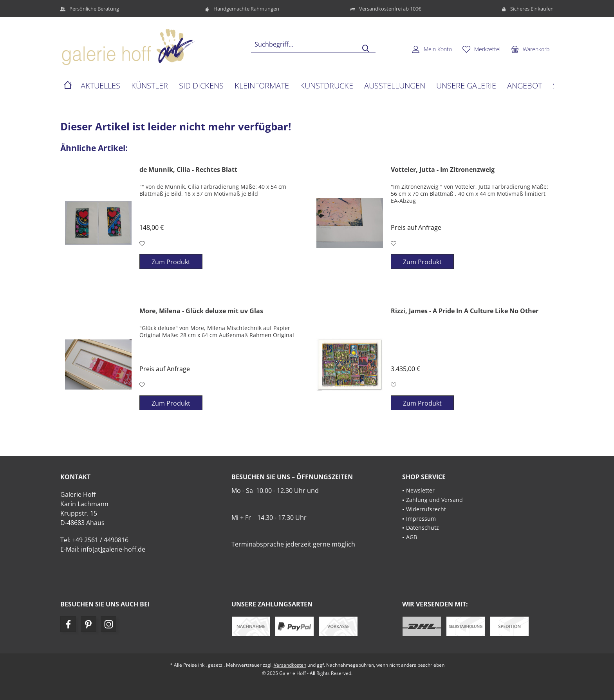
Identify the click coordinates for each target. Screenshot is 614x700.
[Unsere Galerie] (466, 86)
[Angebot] (525, 86)
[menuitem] (530, 49)
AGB (412, 537)
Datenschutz (423, 528)
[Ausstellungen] (395, 86)
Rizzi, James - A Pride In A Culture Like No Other (465, 311)
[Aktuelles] (100, 86)
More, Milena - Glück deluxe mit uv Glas (201, 311)
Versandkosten (290, 665)
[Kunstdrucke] (327, 86)
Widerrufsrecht (426, 509)
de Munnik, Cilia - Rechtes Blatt (188, 170)
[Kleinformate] (262, 86)
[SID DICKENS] (201, 86)
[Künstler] (150, 86)
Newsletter (420, 490)
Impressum (421, 519)
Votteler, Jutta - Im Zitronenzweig (443, 170)
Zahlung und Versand (434, 500)
